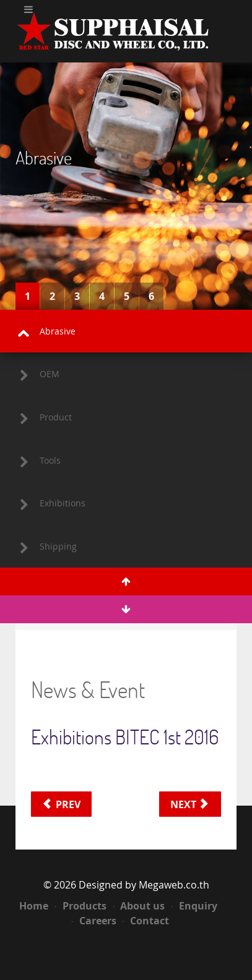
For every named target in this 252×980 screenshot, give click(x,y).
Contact (146, 921)
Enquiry (194, 906)
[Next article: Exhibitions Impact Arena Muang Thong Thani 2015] (190, 804)
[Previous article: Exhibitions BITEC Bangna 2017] (61, 804)
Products (81, 906)
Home (34, 906)
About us (139, 906)
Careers (94, 921)
